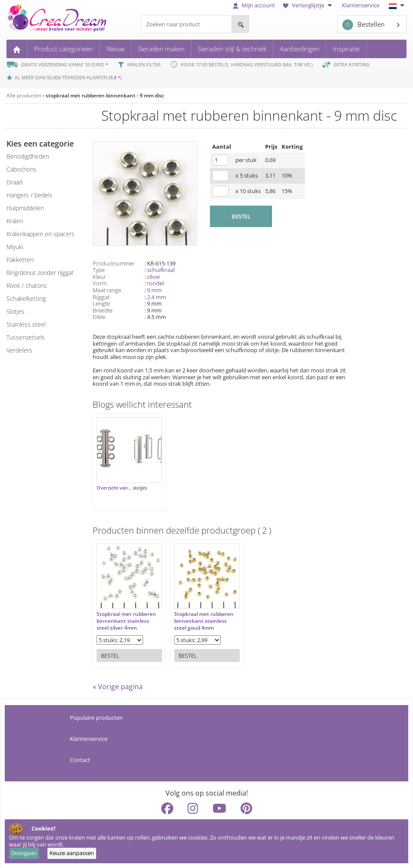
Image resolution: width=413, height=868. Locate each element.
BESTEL (241, 216)
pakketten (20, 260)
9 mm (154, 290)
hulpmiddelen (25, 208)
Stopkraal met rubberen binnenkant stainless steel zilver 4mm (126, 612)
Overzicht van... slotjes (122, 484)
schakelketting (26, 298)
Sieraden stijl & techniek (232, 49)
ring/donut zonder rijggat (40, 273)
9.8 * (115, 77)
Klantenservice (361, 5)
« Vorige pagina (118, 682)
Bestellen (363, 25)
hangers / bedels (30, 195)
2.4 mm (156, 297)
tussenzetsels (26, 337)
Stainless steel (26, 324)
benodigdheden (28, 156)
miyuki (15, 247)
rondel (155, 283)
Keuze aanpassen (72, 853)
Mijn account (254, 5)
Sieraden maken (161, 49)
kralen (15, 221)
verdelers (19, 350)
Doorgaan (24, 853)
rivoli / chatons (27, 286)
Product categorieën (64, 49)
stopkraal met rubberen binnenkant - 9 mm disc (105, 95)
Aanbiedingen (300, 49)
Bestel (110, 647)
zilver (154, 277)
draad (14, 182)
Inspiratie (346, 49)
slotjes (16, 311)
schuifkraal (161, 270)
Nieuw (116, 49)
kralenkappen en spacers (41, 234)
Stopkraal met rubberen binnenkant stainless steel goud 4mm (200, 612)
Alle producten (24, 95)
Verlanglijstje (308, 5)
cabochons (22, 169)
